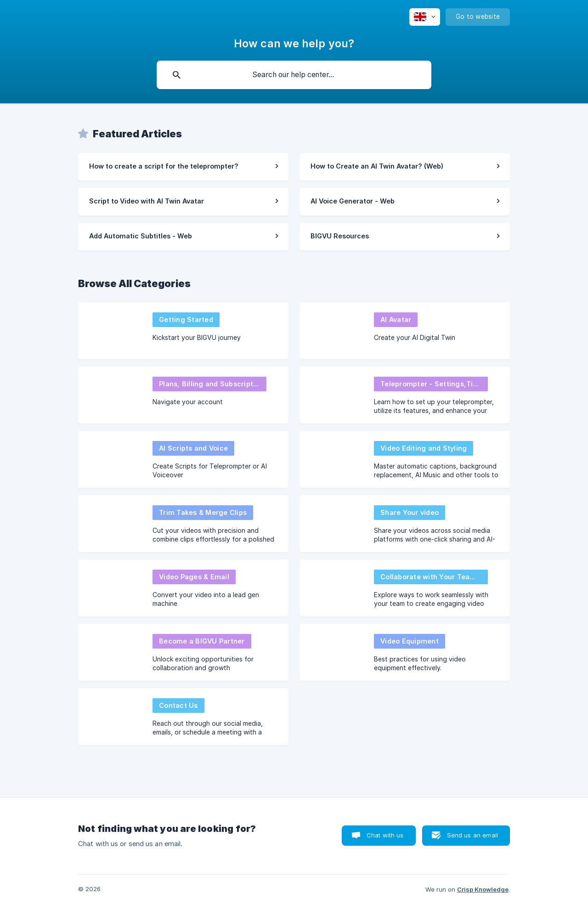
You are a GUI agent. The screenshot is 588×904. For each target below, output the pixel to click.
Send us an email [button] (472, 835)
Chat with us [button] (385, 835)
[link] (183, 167)
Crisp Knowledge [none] (483, 889)
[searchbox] (294, 75)
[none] (425, 17)
